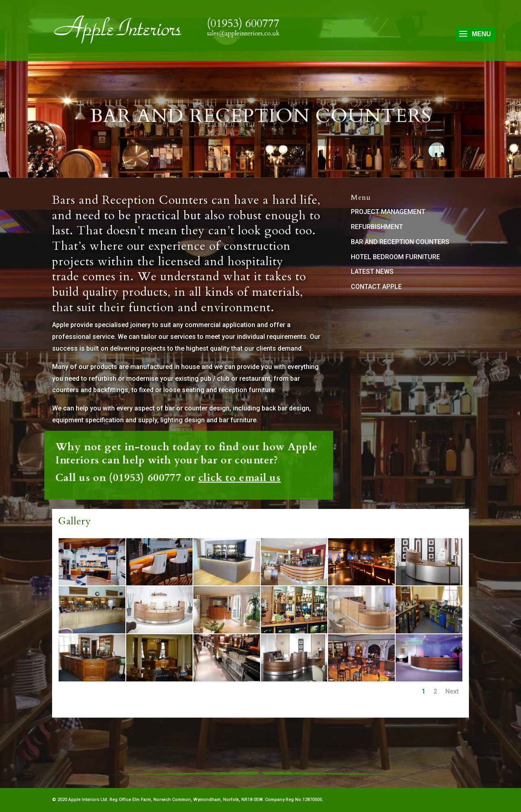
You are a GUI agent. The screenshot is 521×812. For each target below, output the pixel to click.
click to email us (204, 469)
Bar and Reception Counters (261, 122)
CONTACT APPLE (376, 287)
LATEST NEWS (372, 272)
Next (452, 691)
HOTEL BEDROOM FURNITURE (395, 257)
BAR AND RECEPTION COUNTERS (400, 242)
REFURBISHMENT (377, 227)
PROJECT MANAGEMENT (388, 212)
